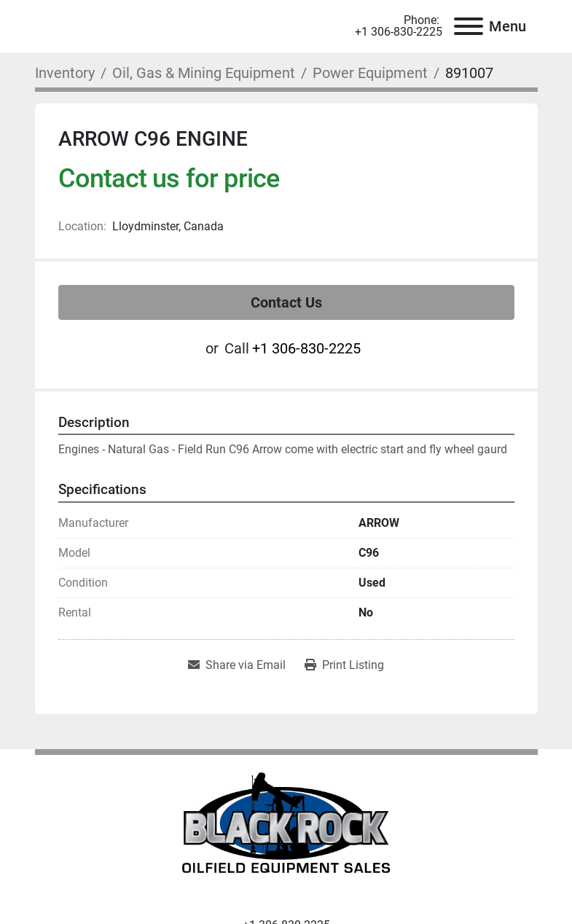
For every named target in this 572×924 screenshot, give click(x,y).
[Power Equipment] (370, 73)
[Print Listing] (344, 665)
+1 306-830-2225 (399, 32)
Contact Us (286, 302)
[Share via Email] (237, 665)
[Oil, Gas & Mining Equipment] (204, 73)
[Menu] (469, 26)
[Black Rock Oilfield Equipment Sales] (286, 827)
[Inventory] (65, 73)
